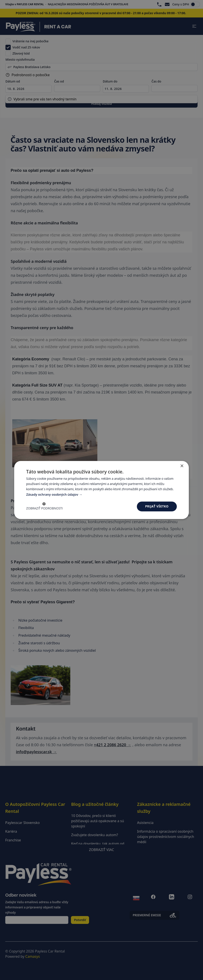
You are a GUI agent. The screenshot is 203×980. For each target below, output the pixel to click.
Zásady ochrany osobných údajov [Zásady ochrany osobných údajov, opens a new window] (53, 494)
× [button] (182, 466)
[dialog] (101, 490)
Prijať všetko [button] (157, 506)
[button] (44, 507)
